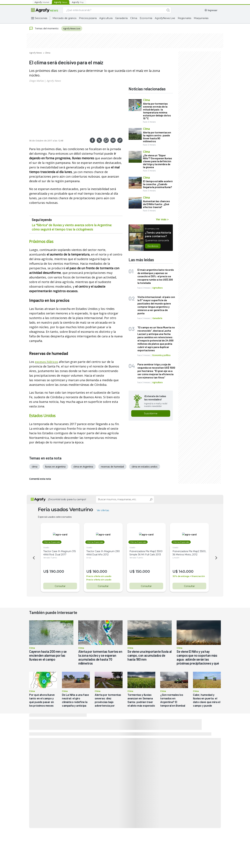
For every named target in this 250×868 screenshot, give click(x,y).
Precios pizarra (88, 18)
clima (35, 467)
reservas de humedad (112, 467)
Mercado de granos (64, 18)
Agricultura (106, 18)
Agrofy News (36, 53)
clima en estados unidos (145, 467)
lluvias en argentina (55, 467)
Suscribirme (151, 413)
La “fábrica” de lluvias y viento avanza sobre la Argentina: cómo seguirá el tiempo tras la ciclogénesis (72, 227)
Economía (146, 18)
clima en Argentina (83, 467)
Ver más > (162, 219)
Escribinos (153, 246)
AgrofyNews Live (165, 18)
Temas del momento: (44, 28)
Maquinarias (201, 18)
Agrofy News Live (72, 28)
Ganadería (121, 18)
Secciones (41, 18)
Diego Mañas (36, 81)
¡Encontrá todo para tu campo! (67, 499)
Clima (134, 18)
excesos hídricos (46, 362)
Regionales (184, 18)
